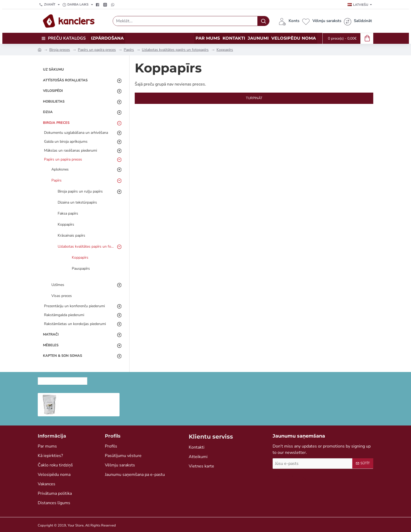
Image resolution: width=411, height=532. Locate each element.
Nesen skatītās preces (63, 380)
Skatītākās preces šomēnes (123, 380)
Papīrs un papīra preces (97, 50)
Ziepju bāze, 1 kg (79, 397)
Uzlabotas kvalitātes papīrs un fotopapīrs (175, 50)
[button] (66, 409)
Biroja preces (60, 50)
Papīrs (129, 50)
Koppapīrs (225, 50)
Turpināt (254, 98)
